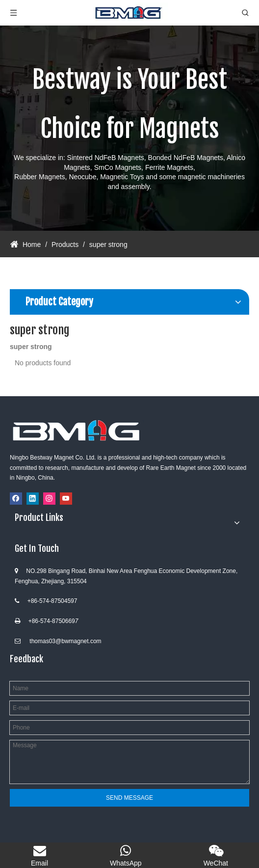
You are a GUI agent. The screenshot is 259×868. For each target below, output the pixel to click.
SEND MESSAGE (129, 798)
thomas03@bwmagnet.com (65, 641)
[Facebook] (16, 499)
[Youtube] (66, 499)
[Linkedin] (33, 499)
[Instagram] (49, 499)
